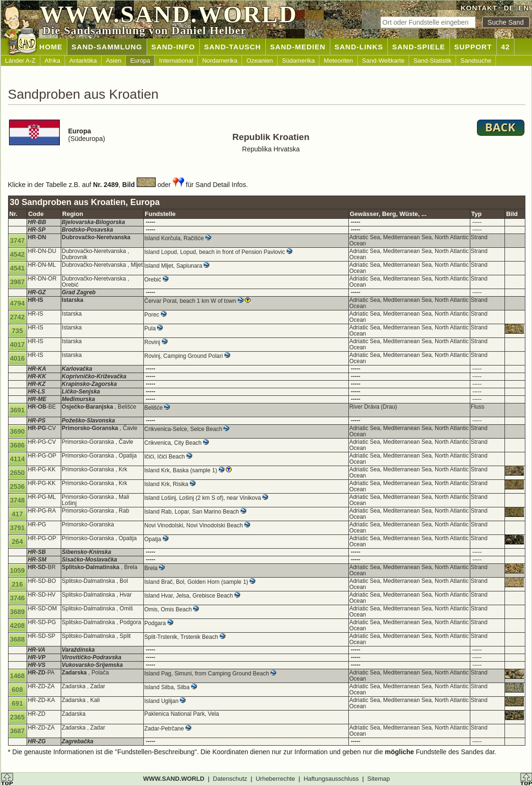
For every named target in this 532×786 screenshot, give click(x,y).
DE (509, 8)
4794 (17, 303)
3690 (17, 431)
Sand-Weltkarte (383, 61)
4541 (17, 268)
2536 (17, 487)
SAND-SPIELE (419, 47)
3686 (17, 445)
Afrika (52, 61)
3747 (17, 241)
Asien (114, 61)
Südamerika (298, 61)
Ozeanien (260, 61)
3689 (17, 612)
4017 (17, 345)
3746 (17, 598)
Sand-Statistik (432, 61)
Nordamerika (220, 61)
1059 (17, 571)
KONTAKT (479, 8)
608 (17, 690)
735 (17, 331)
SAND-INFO (173, 47)
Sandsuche (476, 61)
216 (17, 584)
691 (17, 703)
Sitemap (379, 779)
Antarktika (83, 61)
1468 (17, 676)
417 (17, 514)
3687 (17, 731)
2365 (17, 717)
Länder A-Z (20, 61)
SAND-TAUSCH (233, 47)
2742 (17, 317)
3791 (17, 528)
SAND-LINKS (359, 47)
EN (523, 8)
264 (17, 542)
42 (506, 47)
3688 (17, 639)
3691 (17, 410)
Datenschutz (230, 779)
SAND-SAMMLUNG (107, 47)
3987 (17, 282)
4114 (17, 459)
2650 (17, 473)
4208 (17, 626)
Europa (140, 61)
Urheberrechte (275, 779)
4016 (17, 358)
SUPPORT (473, 47)
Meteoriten (338, 61)
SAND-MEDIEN (298, 47)
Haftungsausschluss (331, 779)
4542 (17, 254)
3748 (17, 500)
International (176, 61)
